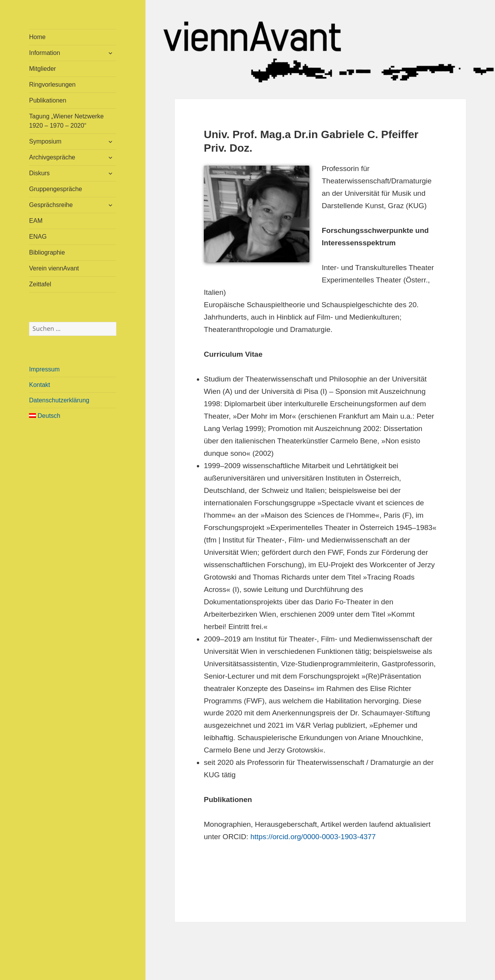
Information (44, 53)
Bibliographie (47, 252)
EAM (36, 221)
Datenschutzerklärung (59, 400)
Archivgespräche (52, 157)
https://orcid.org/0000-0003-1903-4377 (313, 837)
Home (37, 37)
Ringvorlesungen (52, 85)
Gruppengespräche (55, 189)
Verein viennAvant (54, 268)
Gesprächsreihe (51, 205)
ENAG (38, 237)
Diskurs (39, 173)
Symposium (45, 141)
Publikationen (48, 100)
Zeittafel (40, 284)
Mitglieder (42, 69)
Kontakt (39, 385)
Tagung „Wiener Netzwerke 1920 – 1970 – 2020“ (66, 121)
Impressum (44, 369)
